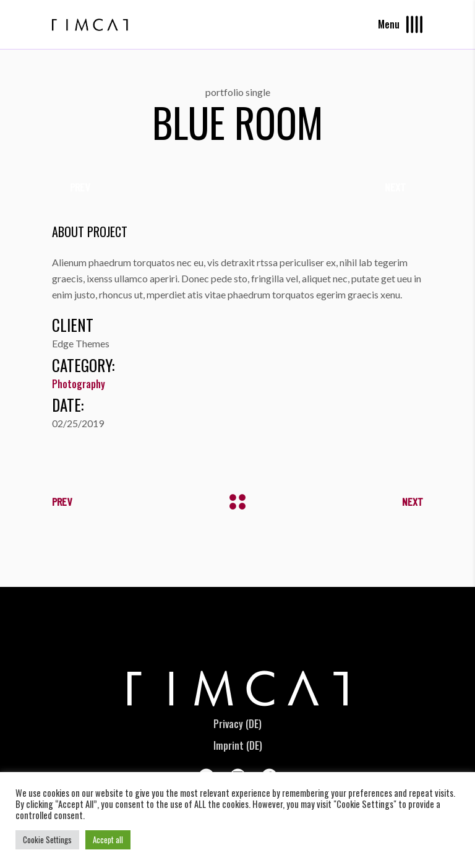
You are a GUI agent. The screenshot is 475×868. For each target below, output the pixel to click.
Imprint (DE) (238, 745)
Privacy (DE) (237, 724)
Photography (79, 384)
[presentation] (80, 187)
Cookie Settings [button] (47, 840)
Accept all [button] (108, 840)
